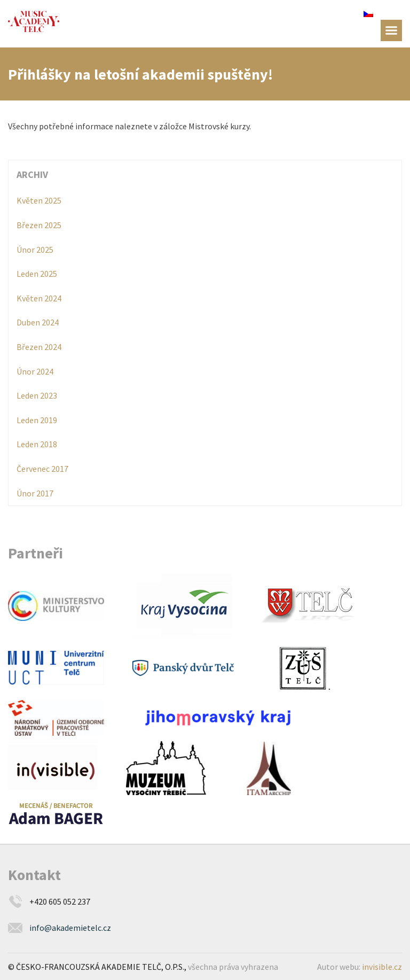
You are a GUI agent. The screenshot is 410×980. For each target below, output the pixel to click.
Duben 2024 (38, 322)
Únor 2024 (35, 371)
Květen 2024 (39, 298)
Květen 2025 (39, 200)
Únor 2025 (35, 250)
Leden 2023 (37, 395)
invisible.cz (382, 967)
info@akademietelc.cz (70, 928)
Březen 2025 (39, 225)
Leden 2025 (37, 274)
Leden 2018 (37, 444)
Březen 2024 (39, 347)
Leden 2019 (37, 420)
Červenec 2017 (42, 469)
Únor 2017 (35, 493)
